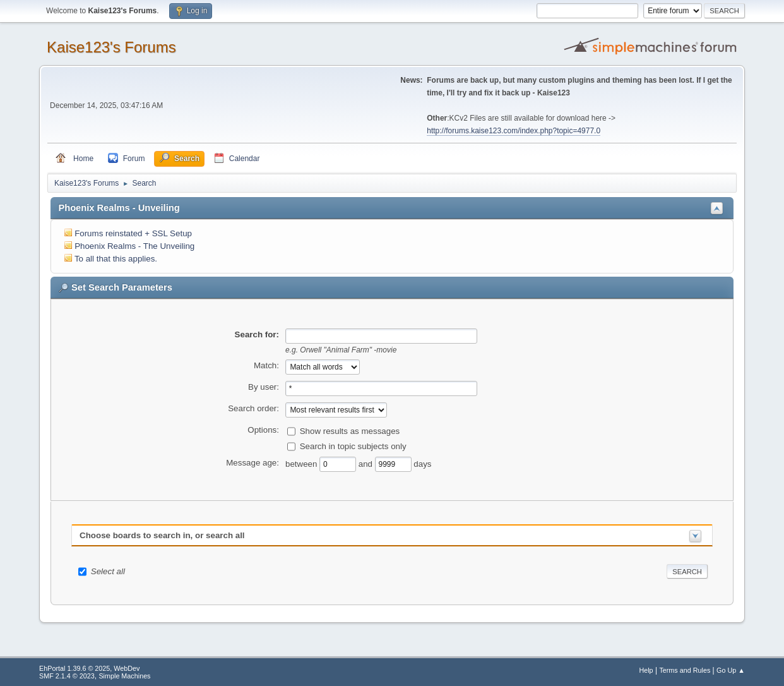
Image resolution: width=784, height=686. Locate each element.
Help (646, 670)
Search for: (257, 334)
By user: (264, 387)
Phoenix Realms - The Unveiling (134, 246)
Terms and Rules (685, 670)
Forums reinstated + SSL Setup (133, 233)
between (302, 463)
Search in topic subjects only (353, 446)
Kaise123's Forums (111, 47)
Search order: (253, 408)
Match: (266, 365)
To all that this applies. (116, 259)
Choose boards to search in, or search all (162, 535)
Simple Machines (124, 676)
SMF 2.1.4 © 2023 (67, 676)
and (367, 463)
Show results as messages (350, 430)
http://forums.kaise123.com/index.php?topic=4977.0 (514, 131)
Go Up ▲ (731, 670)
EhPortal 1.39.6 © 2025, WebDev (89, 668)
